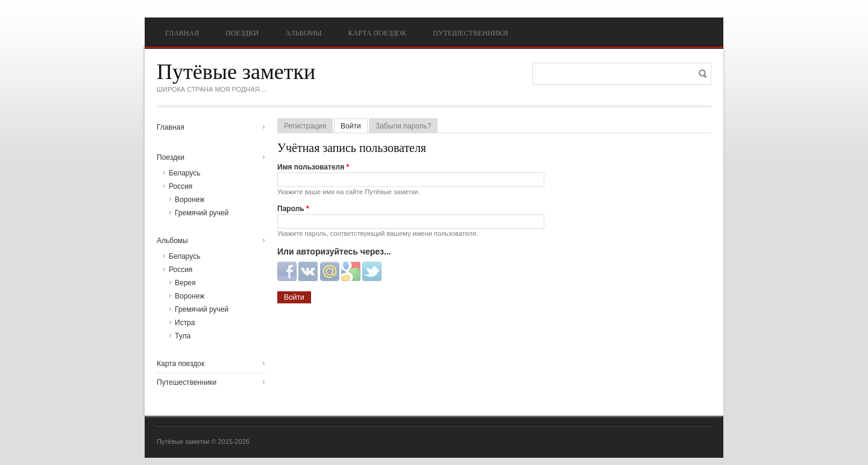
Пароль (293, 209)
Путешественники (470, 33)
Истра (185, 323)
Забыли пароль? (404, 126)
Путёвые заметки (236, 72)
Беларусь (184, 173)
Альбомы (303, 33)
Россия (181, 186)
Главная (182, 33)
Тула (183, 336)
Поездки (242, 33)
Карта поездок (377, 33)
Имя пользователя (313, 167)
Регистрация (305, 126)
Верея (185, 283)
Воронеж (190, 200)
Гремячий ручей (202, 213)
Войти (354, 126)
